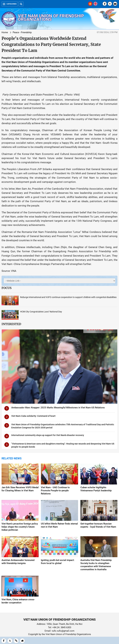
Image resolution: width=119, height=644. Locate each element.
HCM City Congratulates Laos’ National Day (41, 312)
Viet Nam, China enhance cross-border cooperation (18, 601)
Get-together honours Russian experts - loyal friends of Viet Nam (98, 525)
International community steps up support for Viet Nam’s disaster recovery (48, 435)
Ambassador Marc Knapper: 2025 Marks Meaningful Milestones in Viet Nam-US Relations (58, 408)
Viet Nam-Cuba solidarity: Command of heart (33, 416)
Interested (11, 324)
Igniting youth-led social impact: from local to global (58, 562)
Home (5, 32)
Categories (10, 4)
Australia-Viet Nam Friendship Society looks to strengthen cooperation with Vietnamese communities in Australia (96, 565)
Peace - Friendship (22, 32)
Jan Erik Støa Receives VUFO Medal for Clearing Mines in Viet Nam (20, 489)
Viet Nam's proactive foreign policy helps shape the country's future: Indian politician (20, 527)
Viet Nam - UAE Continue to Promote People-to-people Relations (55, 491)
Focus (7, 288)
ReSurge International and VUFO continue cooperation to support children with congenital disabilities (68, 297)
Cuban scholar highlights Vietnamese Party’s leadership (96, 489)
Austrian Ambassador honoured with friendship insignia (18, 562)
